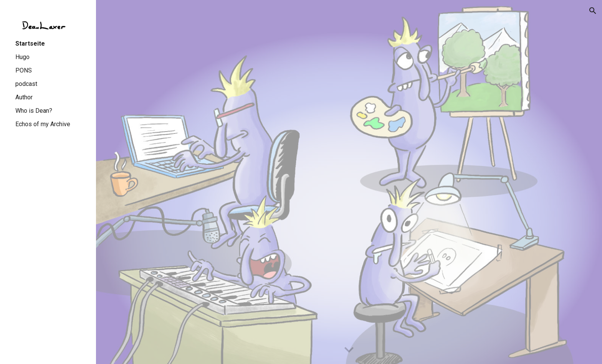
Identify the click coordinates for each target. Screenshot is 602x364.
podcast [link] (26, 84)
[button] (593, 11)
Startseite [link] (30, 44)
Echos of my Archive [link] (43, 124)
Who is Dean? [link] (34, 111)
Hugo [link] (22, 57)
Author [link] (24, 97)
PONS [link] (24, 70)
